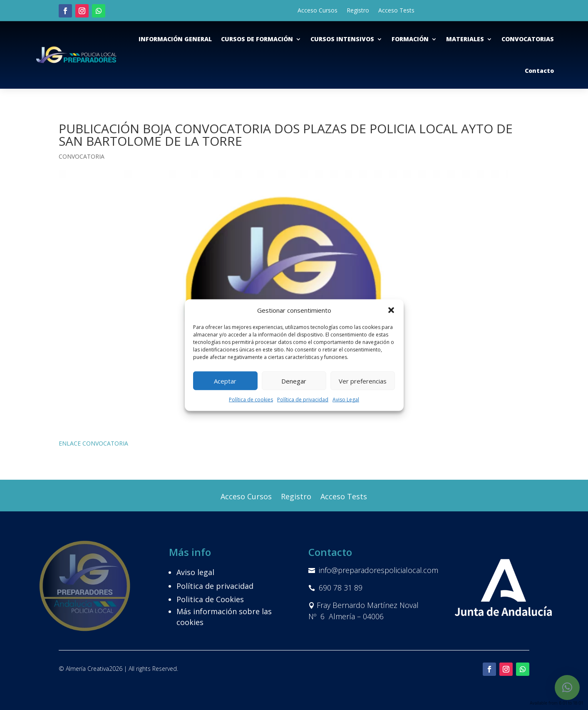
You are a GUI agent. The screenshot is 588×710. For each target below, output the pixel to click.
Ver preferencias (363, 381)
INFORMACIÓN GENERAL (175, 39)
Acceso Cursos (318, 11)
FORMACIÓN (410, 39)
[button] (391, 310)
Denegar (294, 381)
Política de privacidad (303, 400)
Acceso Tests (396, 11)
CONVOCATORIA (82, 156)
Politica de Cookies (210, 599)
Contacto (539, 71)
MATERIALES (465, 39)
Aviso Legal (346, 400)
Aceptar (225, 381)
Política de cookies (251, 400)
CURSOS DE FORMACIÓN (257, 39)
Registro (358, 11)
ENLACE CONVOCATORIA (93, 443)
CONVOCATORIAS (528, 39)
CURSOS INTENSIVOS (342, 39)
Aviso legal (195, 572)
